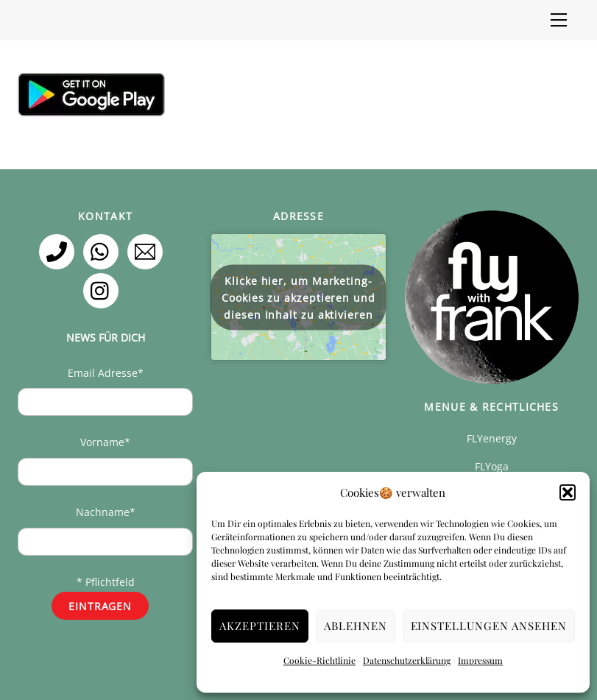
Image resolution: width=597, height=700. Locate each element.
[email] (148, 251)
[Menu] (559, 20)
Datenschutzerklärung (407, 660)
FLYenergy (492, 438)
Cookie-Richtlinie (319, 660)
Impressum (480, 660)
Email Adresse (106, 373)
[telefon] (59, 251)
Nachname (106, 512)
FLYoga (492, 466)
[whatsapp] (103, 251)
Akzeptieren (260, 626)
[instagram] (103, 290)
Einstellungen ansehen (489, 626)
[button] (568, 492)
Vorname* (105, 442)
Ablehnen (356, 626)
